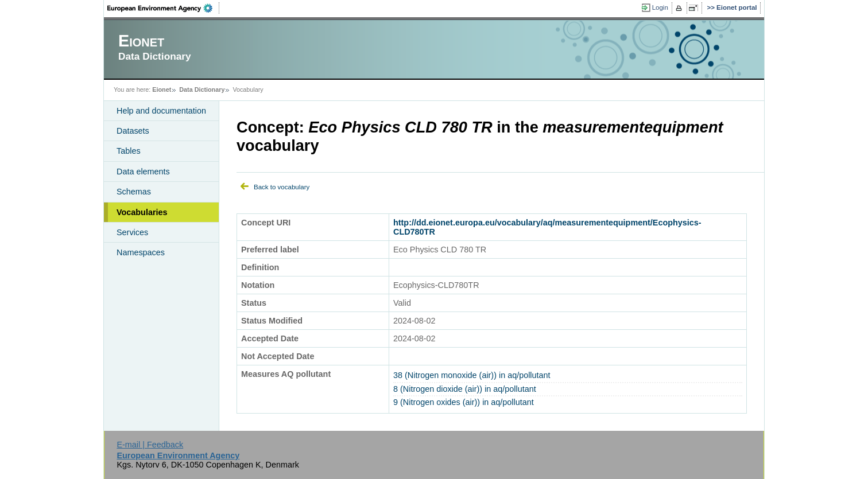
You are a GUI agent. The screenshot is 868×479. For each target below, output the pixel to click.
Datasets (133, 131)
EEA (164, 8)
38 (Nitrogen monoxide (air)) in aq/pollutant (472, 375)
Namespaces (141, 252)
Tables (129, 151)
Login (660, 7)
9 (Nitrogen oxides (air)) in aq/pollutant (464, 402)
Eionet (162, 89)
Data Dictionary (202, 89)
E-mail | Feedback (150, 445)
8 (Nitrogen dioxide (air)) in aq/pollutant (465, 389)
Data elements (143, 172)
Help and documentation (161, 111)
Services (132, 232)
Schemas (134, 192)
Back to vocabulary (282, 187)
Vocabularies (142, 212)
